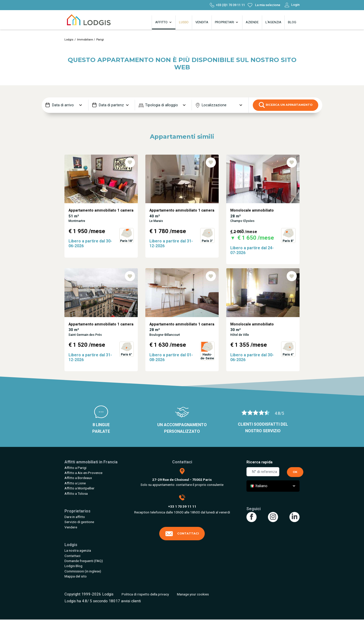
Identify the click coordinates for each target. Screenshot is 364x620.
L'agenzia (273, 22)
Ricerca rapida (259, 462)
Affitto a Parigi (75, 468)
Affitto (164, 22)
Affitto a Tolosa (76, 493)
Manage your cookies (193, 594)
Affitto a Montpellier (79, 488)
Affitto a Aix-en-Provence (83, 473)
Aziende (252, 22)
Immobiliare (85, 40)
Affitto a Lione (75, 483)
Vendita (202, 22)
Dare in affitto (75, 517)
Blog (292, 22)
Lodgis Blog (73, 566)
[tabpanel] (101, 211)
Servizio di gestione (79, 522)
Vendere (71, 527)
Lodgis (69, 40)
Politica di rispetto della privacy (145, 594)
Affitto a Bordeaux (78, 478)
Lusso (184, 22)
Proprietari (227, 22)
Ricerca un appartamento (286, 105)
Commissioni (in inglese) (83, 571)
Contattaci (72, 556)
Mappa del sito (76, 576)
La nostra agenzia (78, 550)
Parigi (100, 40)
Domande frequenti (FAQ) (84, 561)
